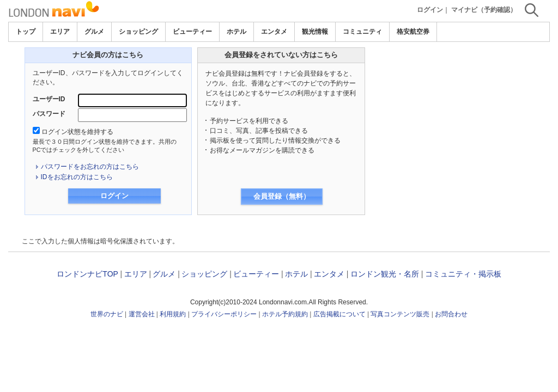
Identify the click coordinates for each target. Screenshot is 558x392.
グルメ (94, 32)
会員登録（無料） (282, 196)
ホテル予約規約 (285, 314)
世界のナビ (107, 314)
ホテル (236, 32)
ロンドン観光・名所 (385, 274)
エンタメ (274, 32)
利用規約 (173, 314)
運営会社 (142, 314)
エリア (60, 32)
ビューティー (192, 32)
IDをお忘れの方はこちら (77, 177)
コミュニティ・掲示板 (463, 274)
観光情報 (315, 32)
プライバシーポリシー (224, 314)
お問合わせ (451, 314)
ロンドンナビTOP (87, 274)
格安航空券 (413, 32)
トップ (26, 32)
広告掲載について (339, 314)
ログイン (430, 10)
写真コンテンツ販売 (400, 314)
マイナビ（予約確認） (484, 10)
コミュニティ (362, 32)
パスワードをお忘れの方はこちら (90, 167)
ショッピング (138, 32)
